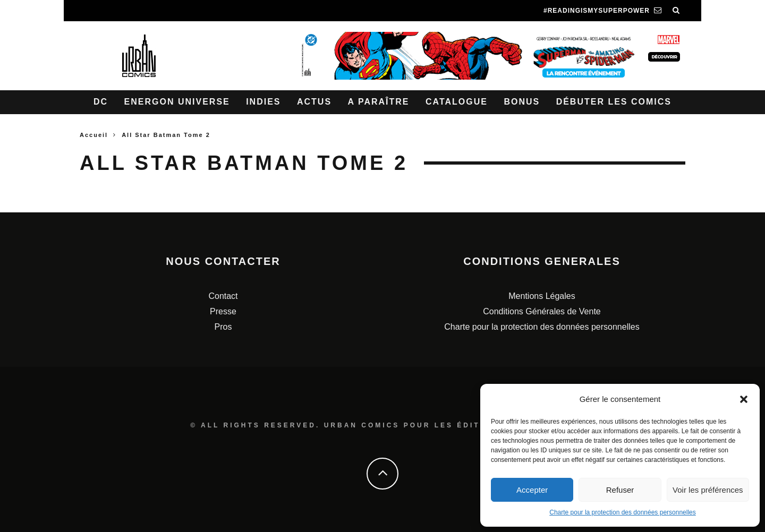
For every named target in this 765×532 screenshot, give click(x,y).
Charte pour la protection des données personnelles (623, 512)
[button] (744, 399)
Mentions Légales (542, 296)
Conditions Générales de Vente (542, 311)
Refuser (620, 490)
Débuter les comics (614, 102)
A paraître (379, 102)
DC (101, 102)
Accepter (532, 490)
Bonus (522, 102)
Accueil (94, 135)
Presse (223, 311)
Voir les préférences (708, 490)
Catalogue (457, 102)
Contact (223, 296)
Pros (223, 327)
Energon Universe (177, 102)
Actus (314, 102)
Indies (263, 102)
